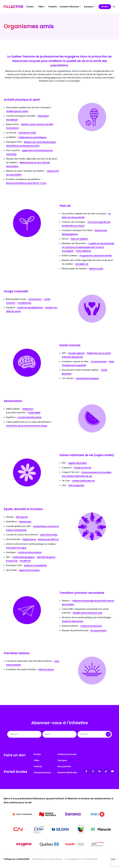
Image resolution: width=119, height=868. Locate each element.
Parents (53, 7)
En (114, 7)
